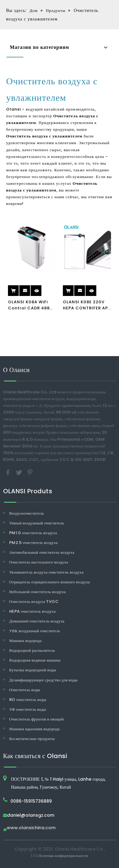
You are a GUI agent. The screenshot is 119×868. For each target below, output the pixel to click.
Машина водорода (25, 641)
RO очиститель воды (28, 700)
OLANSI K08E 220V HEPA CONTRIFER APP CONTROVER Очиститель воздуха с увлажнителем (87, 305)
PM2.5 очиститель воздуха (33, 543)
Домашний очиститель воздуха (37, 621)
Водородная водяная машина (35, 660)
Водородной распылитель (32, 650)
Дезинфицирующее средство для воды (43, 680)
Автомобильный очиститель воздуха (42, 552)
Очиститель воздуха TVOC (34, 602)
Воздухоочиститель (27, 513)
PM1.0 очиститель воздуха (33, 533)
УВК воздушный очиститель (35, 631)
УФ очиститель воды (28, 709)
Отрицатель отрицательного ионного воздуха (50, 582)
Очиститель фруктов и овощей (36, 719)
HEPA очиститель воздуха (33, 611)
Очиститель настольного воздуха (39, 562)
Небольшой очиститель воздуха (37, 592)
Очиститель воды (25, 690)
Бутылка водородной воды (33, 670)
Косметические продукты (32, 739)
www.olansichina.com (31, 828)
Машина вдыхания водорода (35, 729)
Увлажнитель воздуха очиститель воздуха (46, 572)
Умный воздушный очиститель (37, 523)
